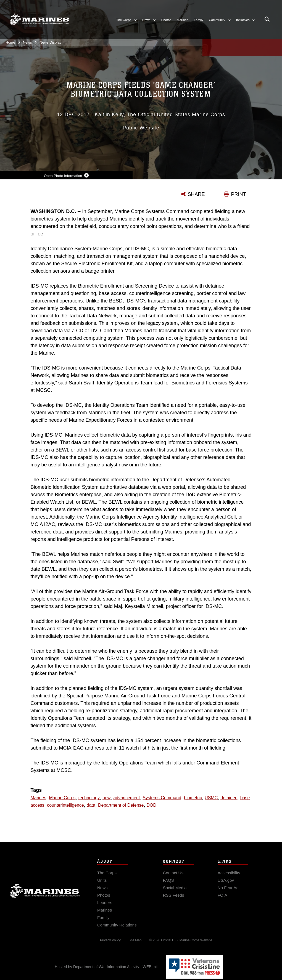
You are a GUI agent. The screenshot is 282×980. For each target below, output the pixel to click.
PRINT (239, 194)
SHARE (196, 194)
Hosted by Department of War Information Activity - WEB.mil (106, 967)
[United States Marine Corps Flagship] (39, 19)
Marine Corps (45, 897)
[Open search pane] (267, 19)
